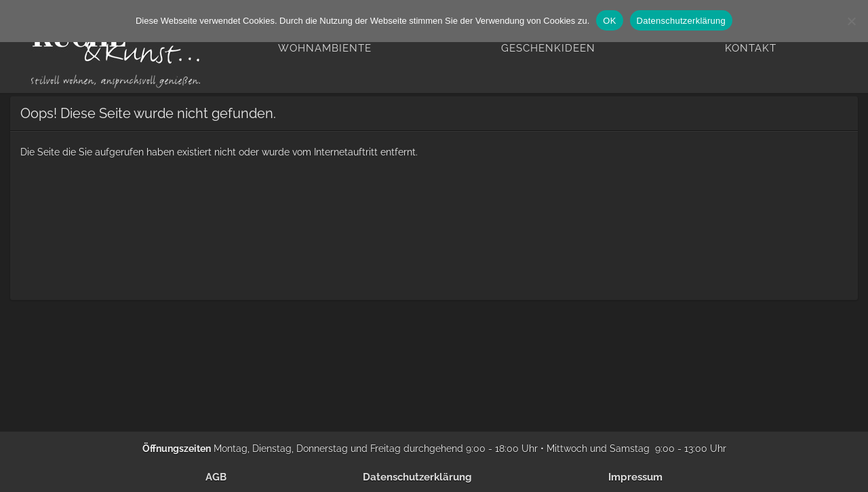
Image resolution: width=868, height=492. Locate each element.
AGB (216, 477)
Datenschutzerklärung (417, 477)
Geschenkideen (548, 48)
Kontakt (751, 48)
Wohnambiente (325, 48)
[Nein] (851, 21)
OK (609, 21)
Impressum (635, 477)
